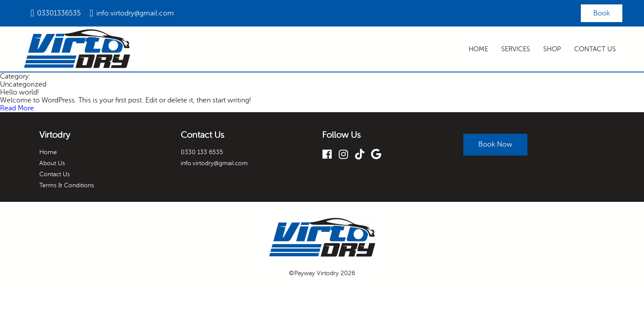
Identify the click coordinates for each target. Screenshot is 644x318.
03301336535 (59, 14)
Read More (17, 109)
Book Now (498, 143)
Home (478, 50)
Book (601, 14)
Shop (552, 50)
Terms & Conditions (67, 186)
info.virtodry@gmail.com (135, 14)
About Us (52, 164)
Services (516, 50)
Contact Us (595, 50)
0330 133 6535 (202, 153)
